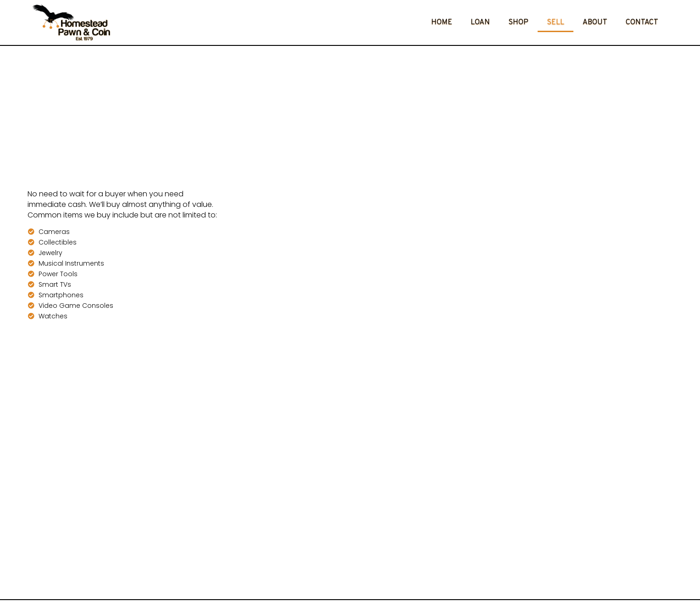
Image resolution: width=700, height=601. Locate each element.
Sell (556, 22)
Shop (518, 22)
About (595, 22)
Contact (642, 22)
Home (442, 22)
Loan (480, 22)
